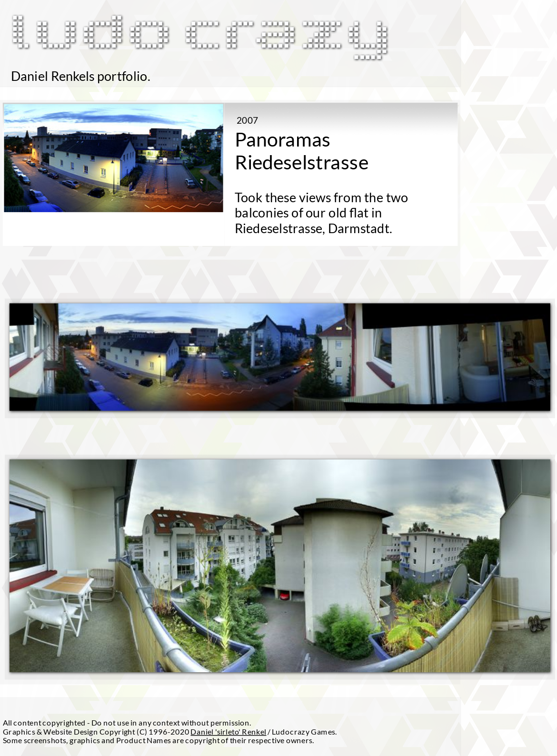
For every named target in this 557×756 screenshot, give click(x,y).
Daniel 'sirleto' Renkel (228, 731)
